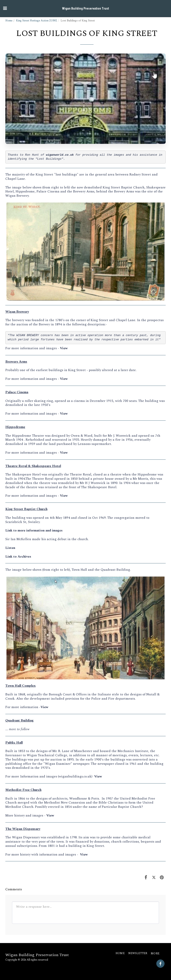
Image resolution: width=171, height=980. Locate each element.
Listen (10, 548)
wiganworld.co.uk (60, 155)
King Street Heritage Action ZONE (37, 21)
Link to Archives (18, 557)
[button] (5, 8)
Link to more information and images (34, 530)
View (64, 348)
